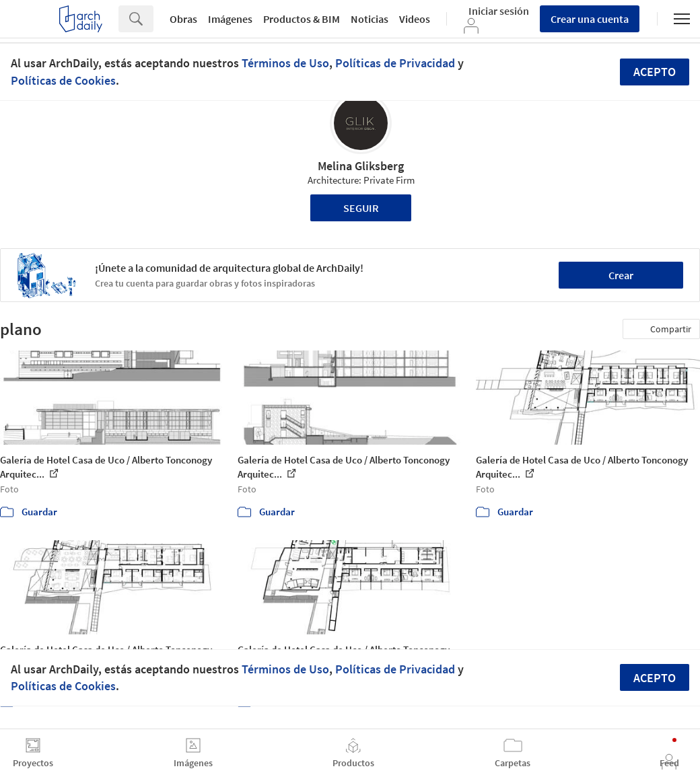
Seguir (361, 208)
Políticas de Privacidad (395, 63)
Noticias (370, 19)
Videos (415, 19)
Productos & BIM (302, 19)
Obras (183, 19)
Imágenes (230, 19)
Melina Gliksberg (361, 166)
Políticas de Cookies (63, 80)
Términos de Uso (285, 63)
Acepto (655, 72)
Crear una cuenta (590, 19)
